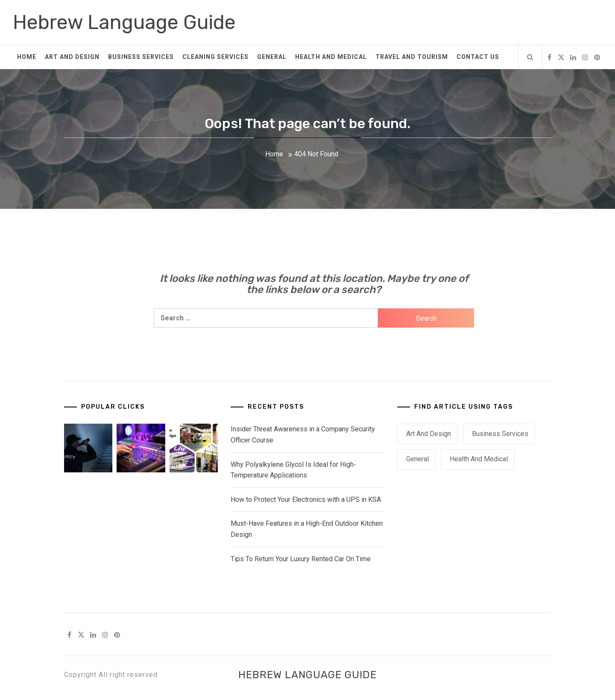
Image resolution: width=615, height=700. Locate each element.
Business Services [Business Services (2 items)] (500, 434)
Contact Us (478, 57)
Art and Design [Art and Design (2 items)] (429, 434)
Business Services (141, 57)
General (272, 57)
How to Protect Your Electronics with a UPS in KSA (306, 499)
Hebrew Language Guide (124, 22)
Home (27, 57)
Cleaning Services (215, 57)
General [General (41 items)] (417, 459)
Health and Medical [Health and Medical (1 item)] (479, 459)
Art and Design (72, 57)
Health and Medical (331, 57)
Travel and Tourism (412, 57)
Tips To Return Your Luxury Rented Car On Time (301, 559)
